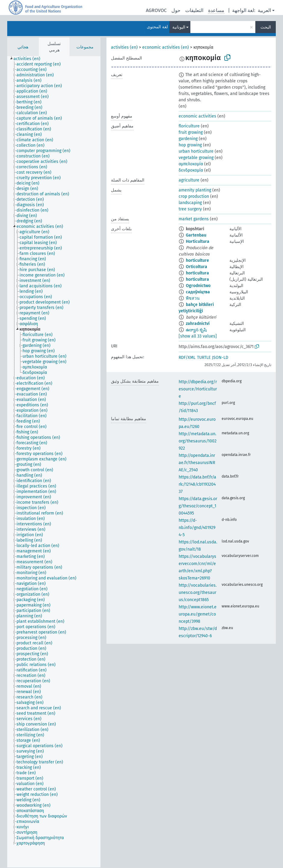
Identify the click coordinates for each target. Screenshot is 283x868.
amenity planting (195, 190)
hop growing (190, 145)
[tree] (54, 462)
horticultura (197, 273)
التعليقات (194, 10)
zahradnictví (198, 324)
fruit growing (191, 132)
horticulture (197, 260)
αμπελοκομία (191, 164)
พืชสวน (193, 298)
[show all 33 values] (198, 336)
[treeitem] (29, 59)
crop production (194, 196)
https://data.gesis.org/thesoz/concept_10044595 (198, 506)
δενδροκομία (191, 170)
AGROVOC (156, 10)
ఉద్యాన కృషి (196, 330)
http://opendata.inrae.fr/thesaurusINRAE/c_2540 (197, 463)
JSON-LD (220, 358)
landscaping (190, 203)
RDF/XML (187, 358)
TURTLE (204, 358)
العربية (264, 10)
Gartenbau (196, 235)
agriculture (189, 180)
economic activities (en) (166, 47)
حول (176, 10)
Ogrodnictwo (198, 286)
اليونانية (179, 27)
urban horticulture (196, 151)
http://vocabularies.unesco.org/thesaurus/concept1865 (198, 593)
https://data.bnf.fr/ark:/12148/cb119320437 (197, 484)
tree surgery (190, 209)
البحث (266, 27)
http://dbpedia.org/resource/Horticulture (198, 389)
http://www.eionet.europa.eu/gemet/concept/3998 (198, 614)
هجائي (23, 47)
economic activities (197, 116)
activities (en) (124, 47)
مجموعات (85, 47)
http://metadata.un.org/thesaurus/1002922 (198, 441)
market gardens (194, 219)
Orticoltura (197, 267)
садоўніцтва (198, 292)
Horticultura (198, 241)
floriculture (189, 126)
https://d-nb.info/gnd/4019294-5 (197, 528)
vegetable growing (196, 158)
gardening (188, 139)
